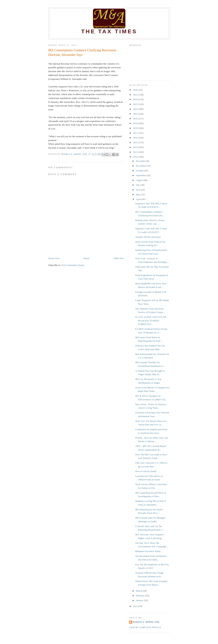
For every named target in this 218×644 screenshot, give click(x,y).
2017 (136, 133)
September (141, 175)
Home (87, 258)
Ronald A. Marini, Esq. (146, 622)
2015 (136, 142)
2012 (136, 157)
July (138, 185)
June (138, 190)
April (139, 199)
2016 (136, 138)
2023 (136, 104)
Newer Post (54, 258)
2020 (136, 119)
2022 (136, 109)
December (141, 161)
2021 (136, 114)
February (140, 596)
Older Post (119, 258)
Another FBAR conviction (148, 237)
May (138, 194)
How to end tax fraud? (146, 471)
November (141, 166)
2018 (136, 128)
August (140, 180)
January (140, 600)
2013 (136, 152)
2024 (136, 99)
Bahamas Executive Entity (148, 551)
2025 (136, 95)
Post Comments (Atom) (73, 265)
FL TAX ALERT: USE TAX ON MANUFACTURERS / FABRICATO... (151, 321)
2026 (136, 90)
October (140, 171)
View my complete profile (145, 628)
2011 (136, 606)
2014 (136, 147)
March (139, 591)
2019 (136, 123)
